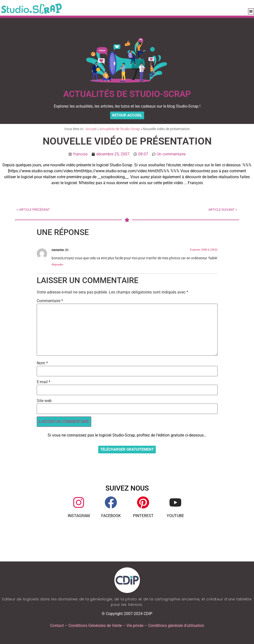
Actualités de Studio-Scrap (120, 129)
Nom (42, 363)
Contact (57, 626)
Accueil (91, 129)
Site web (44, 401)
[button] (251, 12)
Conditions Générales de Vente (95, 626)
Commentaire (50, 301)
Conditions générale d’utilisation (176, 626)
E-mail (44, 382)
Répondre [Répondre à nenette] (57, 265)
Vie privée (135, 626)
